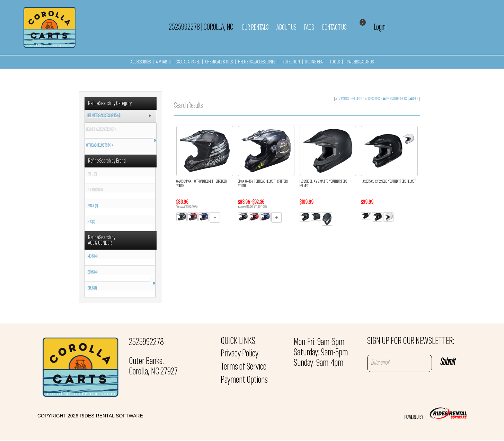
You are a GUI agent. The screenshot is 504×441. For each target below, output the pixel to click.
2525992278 (146, 343)
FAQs (309, 28)
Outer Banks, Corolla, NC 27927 (153, 367)
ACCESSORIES (141, 62)
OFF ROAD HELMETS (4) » (99, 146)
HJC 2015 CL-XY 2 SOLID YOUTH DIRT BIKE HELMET (388, 182)
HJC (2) (91, 222)
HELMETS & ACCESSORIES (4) (103, 116)
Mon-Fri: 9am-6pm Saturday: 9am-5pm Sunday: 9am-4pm (321, 353)
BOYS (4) (92, 273)
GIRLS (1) (92, 288)
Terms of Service (244, 367)
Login (380, 27)
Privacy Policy (240, 354)
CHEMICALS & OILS (219, 62)
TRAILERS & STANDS (359, 62)
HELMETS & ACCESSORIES (257, 62)
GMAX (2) (93, 206)
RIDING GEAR (315, 62)
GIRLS (414, 99)
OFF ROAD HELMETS (395, 99)
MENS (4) (92, 257)
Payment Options (244, 380)
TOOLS (335, 62)
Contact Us (334, 28)
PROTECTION (290, 62)
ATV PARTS (163, 62)
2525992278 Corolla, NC (201, 27)
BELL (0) (92, 174)
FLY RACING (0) (95, 190)
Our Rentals (255, 28)
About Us (286, 28)
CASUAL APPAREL (188, 62)
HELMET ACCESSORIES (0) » (100, 130)
